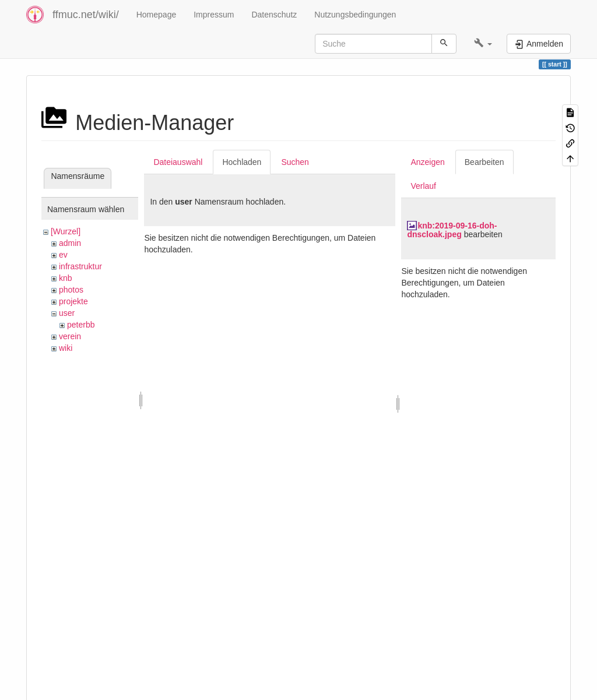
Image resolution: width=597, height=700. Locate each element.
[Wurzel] (66, 231)
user (67, 313)
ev (63, 255)
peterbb (81, 325)
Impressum (214, 15)
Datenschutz (274, 15)
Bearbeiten (484, 162)
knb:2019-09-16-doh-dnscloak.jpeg (452, 230)
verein (70, 336)
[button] (483, 44)
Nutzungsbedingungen (355, 15)
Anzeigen (427, 162)
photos (71, 290)
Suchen (295, 162)
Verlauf (423, 186)
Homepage (157, 15)
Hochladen (242, 162)
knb (66, 278)
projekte (73, 301)
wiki (66, 348)
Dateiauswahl (178, 162)
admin (70, 243)
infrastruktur (80, 266)
